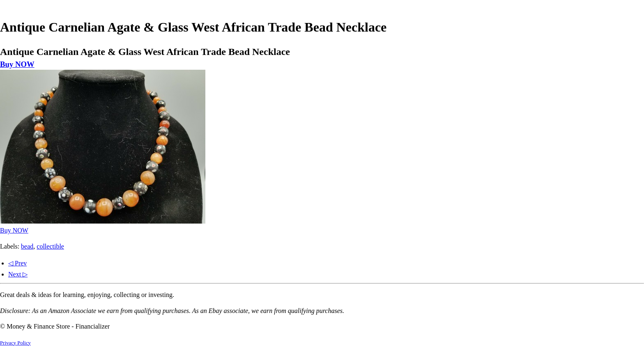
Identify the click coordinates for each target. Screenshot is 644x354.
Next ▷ (18, 274)
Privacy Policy (15, 343)
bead (27, 246)
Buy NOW (17, 64)
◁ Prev (17, 263)
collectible (50, 246)
